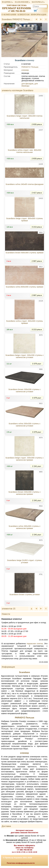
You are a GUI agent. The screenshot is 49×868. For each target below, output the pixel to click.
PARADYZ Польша (30, 67)
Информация (38, 15)
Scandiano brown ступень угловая (24, 594)
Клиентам (23, 15)
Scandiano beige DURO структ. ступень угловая (24, 561)
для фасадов (27, 84)
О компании (9, 15)
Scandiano (24, 672)
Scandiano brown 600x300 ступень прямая (24, 253)
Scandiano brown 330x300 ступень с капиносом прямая (24, 493)
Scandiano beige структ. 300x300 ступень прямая (25, 219)
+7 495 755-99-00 (17, 11)
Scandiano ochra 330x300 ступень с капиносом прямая (25, 527)
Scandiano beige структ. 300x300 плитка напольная (24, 117)
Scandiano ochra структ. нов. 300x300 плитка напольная (24, 151)
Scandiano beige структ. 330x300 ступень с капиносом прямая (24, 459)
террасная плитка (35, 643)
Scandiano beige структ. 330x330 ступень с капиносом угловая (24, 356)
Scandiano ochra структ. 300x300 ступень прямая (24, 322)
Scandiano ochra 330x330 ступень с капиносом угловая (25, 425)
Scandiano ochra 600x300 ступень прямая (24, 287)
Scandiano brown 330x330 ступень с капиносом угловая (24, 390)
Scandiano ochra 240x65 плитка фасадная (24, 184)
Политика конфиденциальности (21, 863)
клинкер (25, 70)
